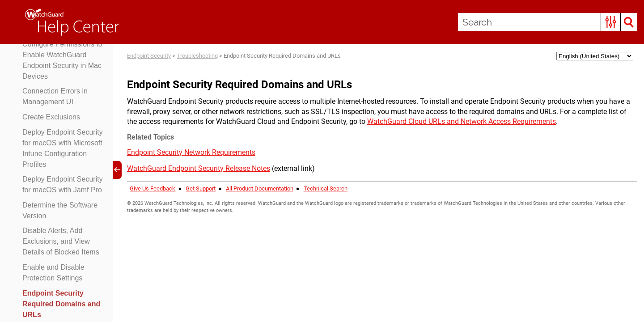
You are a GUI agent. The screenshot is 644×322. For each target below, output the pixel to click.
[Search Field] (547, 22)
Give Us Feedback (153, 189)
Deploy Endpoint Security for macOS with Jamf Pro (63, 184)
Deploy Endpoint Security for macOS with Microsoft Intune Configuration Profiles (63, 148)
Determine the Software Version (60, 210)
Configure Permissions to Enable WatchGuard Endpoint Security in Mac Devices (62, 60)
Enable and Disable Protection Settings (53, 273)
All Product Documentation (260, 189)
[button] (611, 22)
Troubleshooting (197, 56)
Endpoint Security (149, 56)
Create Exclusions (51, 117)
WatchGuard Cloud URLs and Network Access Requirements (462, 121)
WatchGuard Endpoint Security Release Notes (199, 168)
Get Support (201, 189)
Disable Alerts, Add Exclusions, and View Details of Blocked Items (61, 241)
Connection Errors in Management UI (55, 96)
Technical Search (326, 189)
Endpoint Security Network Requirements (191, 152)
